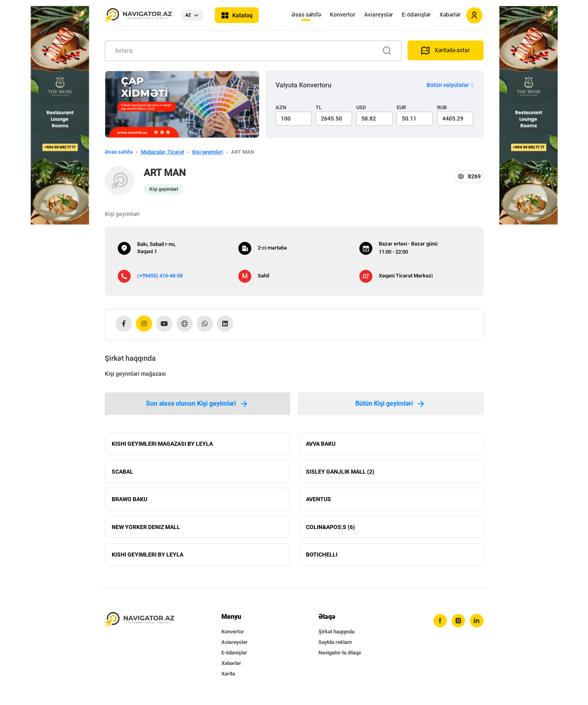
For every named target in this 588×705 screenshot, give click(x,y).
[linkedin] (477, 624)
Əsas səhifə (306, 15)
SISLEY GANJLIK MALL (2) (340, 472)
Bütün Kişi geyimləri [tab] (391, 404)
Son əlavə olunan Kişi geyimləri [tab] (197, 404)
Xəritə (228, 677)
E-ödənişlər (416, 15)
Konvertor (343, 15)
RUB (442, 107)
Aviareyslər (379, 15)
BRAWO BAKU (129, 501)
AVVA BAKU (321, 444)
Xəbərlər (450, 15)
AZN (281, 107)
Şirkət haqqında (336, 635)
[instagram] (458, 624)
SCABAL (122, 472)
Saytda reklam (335, 645)
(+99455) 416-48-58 (160, 276)
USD (361, 107)
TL (319, 107)
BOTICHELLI (322, 557)
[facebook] (439, 624)
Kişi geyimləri (208, 152)
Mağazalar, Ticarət (162, 152)
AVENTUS (318, 501)
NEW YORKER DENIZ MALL (146, 529)
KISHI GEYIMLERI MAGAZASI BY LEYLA (162, 444)
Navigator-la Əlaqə (340, 656)
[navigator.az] (140, 623)
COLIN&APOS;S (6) (330, 529)
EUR (401, 107)
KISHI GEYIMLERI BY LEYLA (148, 557)
